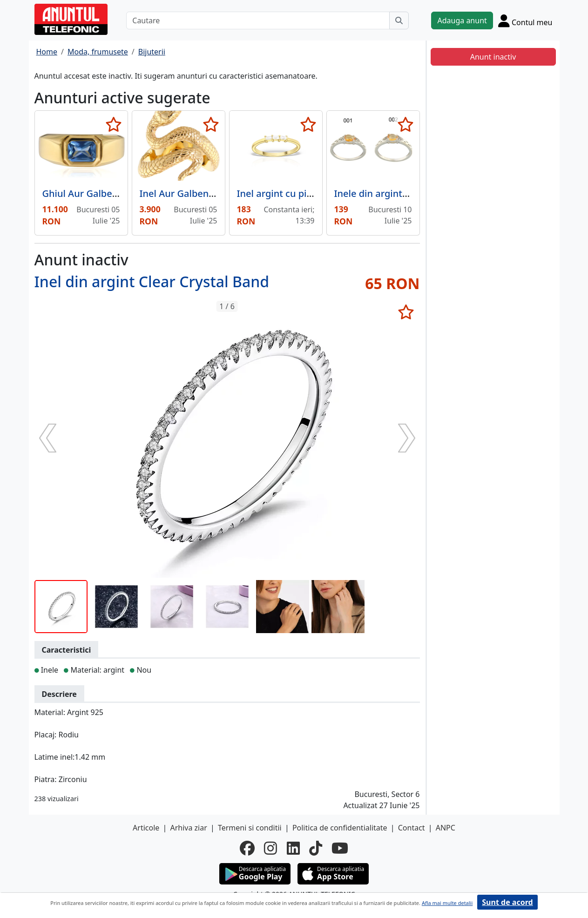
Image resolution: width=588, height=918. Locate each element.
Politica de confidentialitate (340, 828)
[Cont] (525, 20)
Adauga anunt (462, 20)
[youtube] (340, 848)
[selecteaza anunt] (114, 124)
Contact (412, 828)
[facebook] (247, 848)
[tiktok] (316, 848)
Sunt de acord (507, 902)
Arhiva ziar (188, 828)
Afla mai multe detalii (447, 903)
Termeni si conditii (250, 828)
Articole (146, 828)
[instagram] (270, 848)
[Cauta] (399, 20)
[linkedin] (293, 848)
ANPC (446, 828)
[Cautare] (258, 20)
